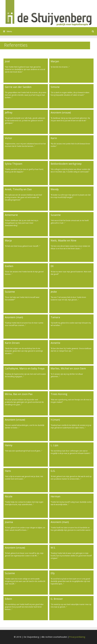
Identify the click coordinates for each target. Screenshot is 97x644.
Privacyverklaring (77, 637)
